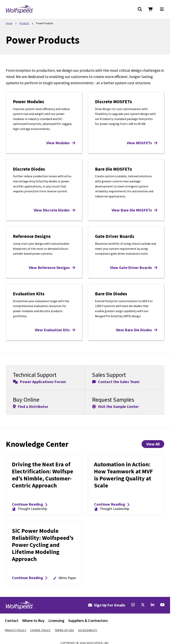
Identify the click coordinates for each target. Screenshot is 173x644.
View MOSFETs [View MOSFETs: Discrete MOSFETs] (142, 143)
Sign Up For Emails (107, 605)
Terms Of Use (64, 630)
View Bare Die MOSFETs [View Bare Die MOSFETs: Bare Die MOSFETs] (134, 210)
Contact (12, 620)
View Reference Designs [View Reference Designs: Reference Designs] (52, 267)
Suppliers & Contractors (88, 620)
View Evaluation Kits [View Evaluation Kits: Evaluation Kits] (55, 330)
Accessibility (88, 630)
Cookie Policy (41, 630)
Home (9, 23)
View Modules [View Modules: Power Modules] (61, 143)
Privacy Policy (16, 630)
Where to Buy (33, 620)
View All (153, 444)
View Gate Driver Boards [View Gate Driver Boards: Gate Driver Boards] (134, 267)
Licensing (56, 620)
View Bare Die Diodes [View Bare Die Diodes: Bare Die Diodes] (137, 330)
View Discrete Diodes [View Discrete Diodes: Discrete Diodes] (55, 210)
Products (24, 23)
